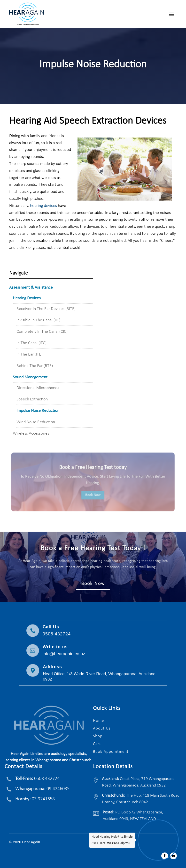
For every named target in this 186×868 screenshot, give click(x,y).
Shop (98, 736)
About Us (102, 728)
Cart (97, 744)
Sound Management (30, 377)
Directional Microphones (38, 388)
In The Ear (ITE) (29, 354)
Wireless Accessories (31, 434)
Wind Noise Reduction (36, 422)
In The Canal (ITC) (31, 343)
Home (98, 721)
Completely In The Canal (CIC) (42, 332)
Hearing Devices (27, 298)
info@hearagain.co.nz (64, 654)
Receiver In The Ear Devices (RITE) (46, 309)
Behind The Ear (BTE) (35, 366)
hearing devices (43, 206)
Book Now (93, 495)
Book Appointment (111, 752)
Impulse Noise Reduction (38, 411)
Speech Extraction (32, 399)
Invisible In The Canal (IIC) (38, 320)
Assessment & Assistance (31, 288)
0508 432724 (57, 634)
